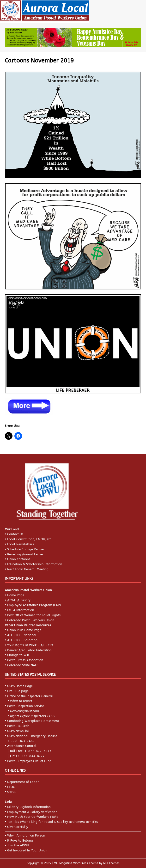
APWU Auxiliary (19, 600)
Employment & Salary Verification (32, 812)
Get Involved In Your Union (27, 850)
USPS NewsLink (18, 731)
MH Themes (111, 863)
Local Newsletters (21, 544)
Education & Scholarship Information (35, 564)
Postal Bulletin (18, 726)
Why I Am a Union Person (26, 835)
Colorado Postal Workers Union (31, 620)
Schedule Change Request (26, 549)
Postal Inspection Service (26, 706)
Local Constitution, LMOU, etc (29, 539)
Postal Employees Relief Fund (29, 761)
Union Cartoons (19, 559)
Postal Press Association (25, 660)
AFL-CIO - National (22, 635)
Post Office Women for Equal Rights (34, 615)
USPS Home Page (20, 686)
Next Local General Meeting (28, 569)
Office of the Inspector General (30, 696)
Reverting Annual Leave (25, 554)
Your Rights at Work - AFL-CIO (30, 645)
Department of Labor (23, 782)
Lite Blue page (18, 691)
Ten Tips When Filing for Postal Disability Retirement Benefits (52, 822)
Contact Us (15, 534)
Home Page (16, 595)
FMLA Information (21, 610)
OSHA (11, 792)
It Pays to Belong (20, 840)
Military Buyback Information (29, 807)
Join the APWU (18, 845)
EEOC (11, 787)
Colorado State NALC (23, 665)
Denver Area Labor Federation (29, 650)
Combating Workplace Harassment (33, 721)
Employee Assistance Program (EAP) (34, 605)
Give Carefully (18, 827)
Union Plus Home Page (24, 630)
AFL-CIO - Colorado (22, 640)
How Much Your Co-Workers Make (33, 817)
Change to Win (18, 655)
